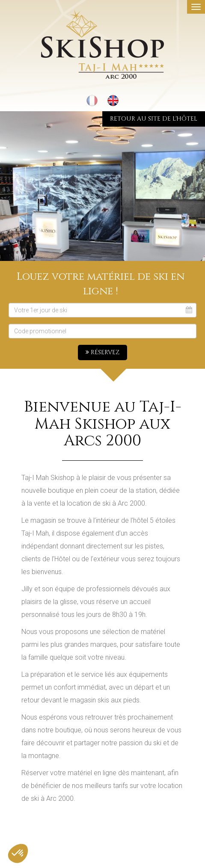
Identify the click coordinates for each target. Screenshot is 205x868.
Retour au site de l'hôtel (154, 119)
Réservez (102, 352)
